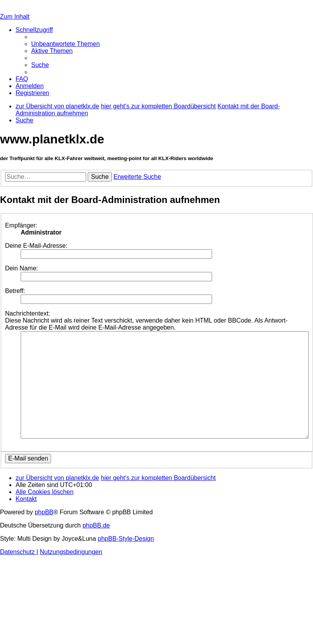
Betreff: (15, 291)
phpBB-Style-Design (126, 539)
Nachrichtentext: (28, 313)
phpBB (44, 512)
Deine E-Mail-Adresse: (36, 246)
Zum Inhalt (15, 17)
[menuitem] (65, 44)
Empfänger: (21, 225)
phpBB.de (96, 525)
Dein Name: (21, 268)
